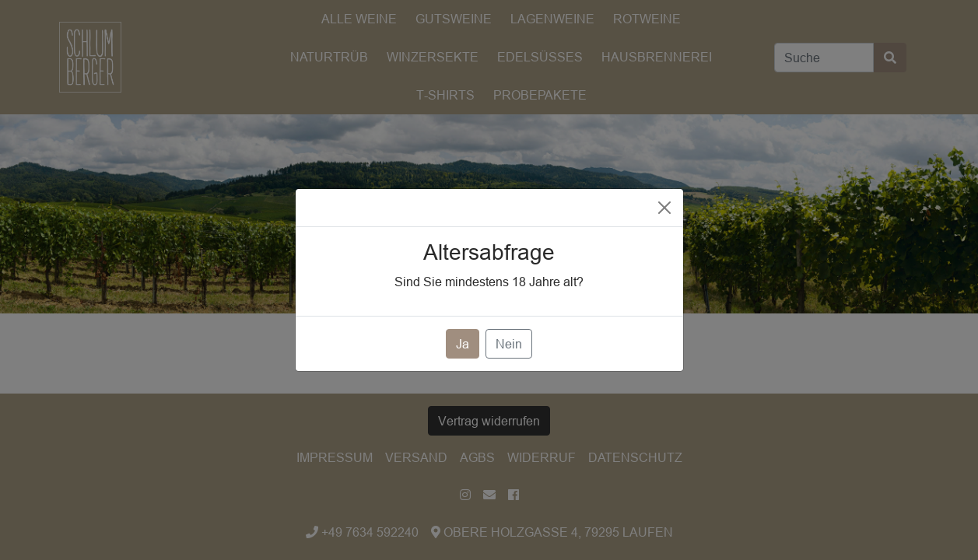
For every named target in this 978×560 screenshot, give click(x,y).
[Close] (664, 208)
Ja (463, 344)
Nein (509, 344)
